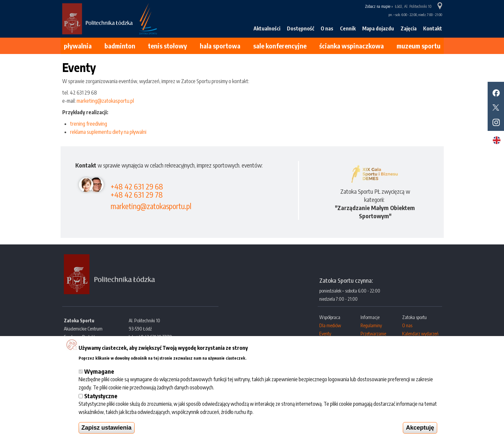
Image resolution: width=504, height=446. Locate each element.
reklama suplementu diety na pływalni (108, 132)
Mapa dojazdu (378, 28)
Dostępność (300, 28)
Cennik (348, 28)
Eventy (325, 334)
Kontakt (433, 28)
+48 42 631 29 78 (137, 195)
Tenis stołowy (168, 46)
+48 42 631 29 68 (137, 186)
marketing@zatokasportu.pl (105, 101)
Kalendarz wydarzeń (420, 334)
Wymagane (99, 371)
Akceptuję (420, 428)
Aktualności (267, 28)
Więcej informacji (267, 357)
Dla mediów (330, 325)
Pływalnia (78, 46)
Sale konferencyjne (280, 46)
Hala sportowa (220, 46)
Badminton (120, 46)
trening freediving (89, 124)
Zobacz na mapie (378, 6)
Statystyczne (101, 396)
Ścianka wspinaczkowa (352, 46)
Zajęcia (409, 28)
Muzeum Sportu (419, 46)
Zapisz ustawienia (107, 428)
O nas (327, 28)
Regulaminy (371, 325)
